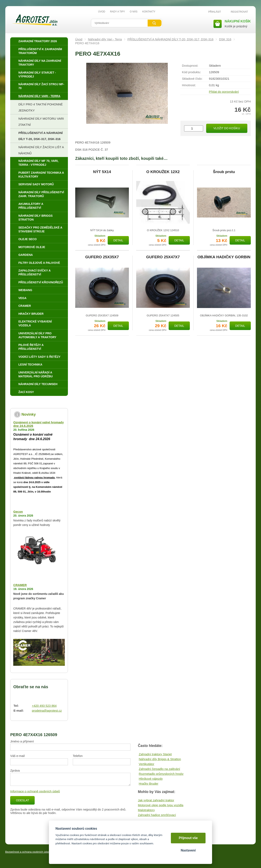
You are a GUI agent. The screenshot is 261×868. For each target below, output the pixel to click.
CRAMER (20, 585)
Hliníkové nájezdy (151, 779)
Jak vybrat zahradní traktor (156, 800)
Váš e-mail (17, 756)
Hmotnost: (189, 85)
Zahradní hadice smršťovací (157, 815)
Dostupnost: (190, 66)
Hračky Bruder (149, 784)
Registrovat (239, 12)
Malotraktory (146, 810)
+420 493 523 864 (44, 706)
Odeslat (22, 800)
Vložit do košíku (227, 128)
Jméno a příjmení (22, 741)
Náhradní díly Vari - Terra (105, 39)
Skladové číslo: (192, 79)
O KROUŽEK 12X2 (163, 172)
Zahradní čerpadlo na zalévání (160, 769)
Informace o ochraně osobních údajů (35, 791)
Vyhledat (155, 23)
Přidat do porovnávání (224, 92)
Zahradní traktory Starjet (155, 754)
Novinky (29, 414)
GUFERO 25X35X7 (102, 257)
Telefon (78, 756)
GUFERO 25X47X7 (163, 257)
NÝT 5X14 (102, 172)
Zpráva (15, 770)
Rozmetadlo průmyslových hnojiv (161, 774)
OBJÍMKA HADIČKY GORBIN (224, 257)
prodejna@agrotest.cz (47, 711)
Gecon (18, 512)
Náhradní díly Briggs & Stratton (160, 759)
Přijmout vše (188, 838)
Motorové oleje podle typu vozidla (161, 805)
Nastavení (188, 850)
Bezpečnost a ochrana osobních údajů (28, 852)
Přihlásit (215, 12)
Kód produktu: (191, 72)
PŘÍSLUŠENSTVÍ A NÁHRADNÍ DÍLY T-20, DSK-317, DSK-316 (170, 39)
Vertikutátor (147, 764)
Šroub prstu (224, 172)
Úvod (79, 39)
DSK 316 (225, 39)
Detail (118, 240)
